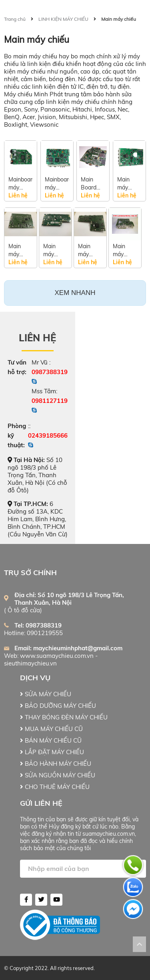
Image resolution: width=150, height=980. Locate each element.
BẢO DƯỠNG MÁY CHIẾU (58, 706)
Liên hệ (37, 338)
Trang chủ (15, 19)
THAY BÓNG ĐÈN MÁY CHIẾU (64, 717)
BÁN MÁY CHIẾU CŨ (51, 740)
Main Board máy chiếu (89, 184)
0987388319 (50, 372)
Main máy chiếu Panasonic (129, 184)
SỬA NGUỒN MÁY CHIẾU (58, 775)
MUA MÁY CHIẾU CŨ (51, 729)
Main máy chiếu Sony (15, 250)
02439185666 (48, 435)
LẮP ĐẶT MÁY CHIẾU (52, 752)
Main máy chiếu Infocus (53, 250)
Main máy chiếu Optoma (123, 250)
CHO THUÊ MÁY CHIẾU (55, 787)
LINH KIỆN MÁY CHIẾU (63, 19)
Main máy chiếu (119, 19)
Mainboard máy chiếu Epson (57, 184)
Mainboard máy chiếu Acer (21, 184)
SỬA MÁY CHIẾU (46, 694)
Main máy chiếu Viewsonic (90, 250)
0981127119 (50, 401)
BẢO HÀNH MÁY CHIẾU (56, 764)
